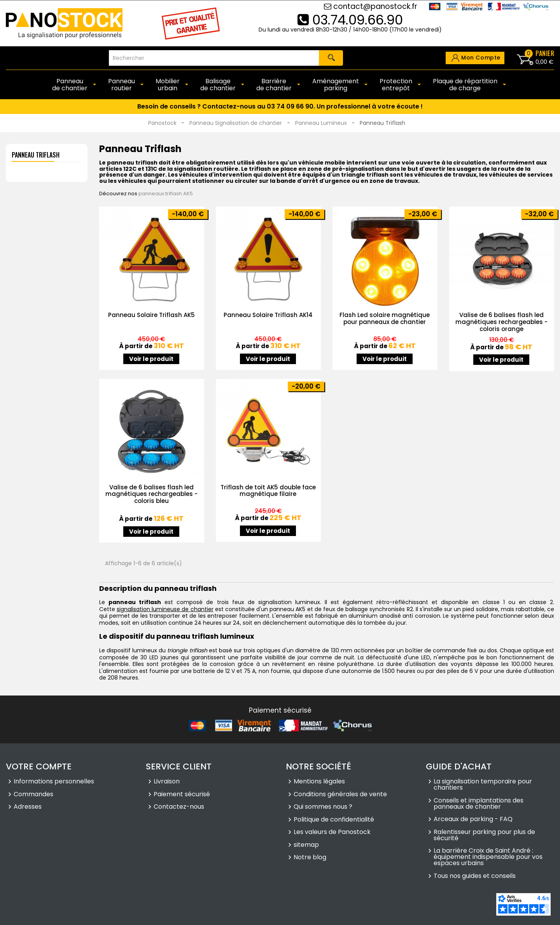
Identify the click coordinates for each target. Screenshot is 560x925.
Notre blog (310, 858)
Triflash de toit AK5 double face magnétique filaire (268, 491)
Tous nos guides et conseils (475, 876)
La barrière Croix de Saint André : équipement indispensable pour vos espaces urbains (488, 858)
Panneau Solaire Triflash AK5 (151, 315)
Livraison (167, 782)
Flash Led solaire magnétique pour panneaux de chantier (385, 318)
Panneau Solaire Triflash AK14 (268, 315)
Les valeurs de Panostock (332, 833)
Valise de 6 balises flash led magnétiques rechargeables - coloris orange (501, 322)
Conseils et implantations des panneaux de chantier (479, 804)
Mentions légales (319, 782)
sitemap (306, 845)
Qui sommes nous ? (323, 808)
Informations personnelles (54, 782)
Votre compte (39, 766)
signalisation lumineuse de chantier (165, 609)
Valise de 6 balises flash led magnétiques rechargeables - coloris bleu (151, 494)
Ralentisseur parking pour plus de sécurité (484, 836)
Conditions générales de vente (340, 795)
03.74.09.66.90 (350, 20)
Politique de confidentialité (334, 820)
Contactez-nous (179, 808)
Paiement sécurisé (182, 795)
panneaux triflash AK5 (166, 194)
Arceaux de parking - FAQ (473, 820)
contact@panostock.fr (371, 6)
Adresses (28, 808)
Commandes (33, 795)
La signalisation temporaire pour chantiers (483, 785)
